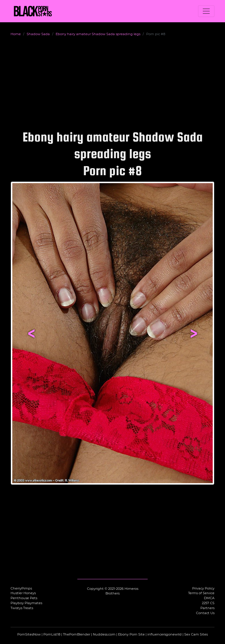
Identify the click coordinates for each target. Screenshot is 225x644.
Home (16, 34)
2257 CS (208, 603)
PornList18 (52, 634)
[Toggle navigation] (206, 11)
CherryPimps (21, 588)
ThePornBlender (77, 634)
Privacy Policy (203, 588)
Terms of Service (201, 593)
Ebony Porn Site (131, 634)
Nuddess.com (104, 634)
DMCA (209, 598)
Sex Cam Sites (196, 634)
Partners (207, 608)
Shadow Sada (38, 34)
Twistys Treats (22, 608)
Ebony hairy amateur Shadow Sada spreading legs (98, 34)
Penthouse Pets (24, 598)
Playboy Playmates (26, 603)
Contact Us (205, 613)
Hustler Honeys (23, 593)
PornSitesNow (29, 634)
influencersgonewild (165, 634)
